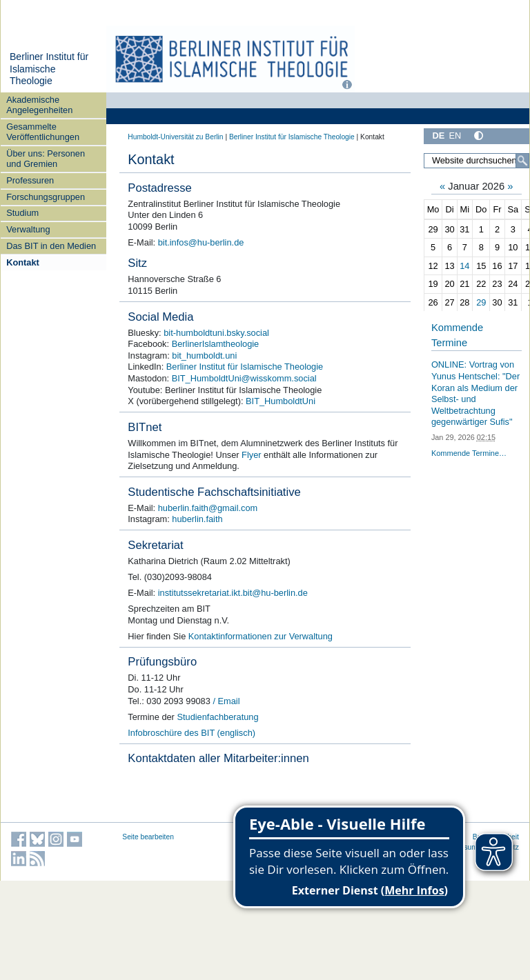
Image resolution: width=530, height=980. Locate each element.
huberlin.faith (197, 519)
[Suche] (522, 161)
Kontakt (23, 262)
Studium (22, 213)
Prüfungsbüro (162, 662)
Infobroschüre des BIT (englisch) (192, 733)
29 (481, 302)
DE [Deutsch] (438, 136)
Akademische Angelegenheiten (39, 105)
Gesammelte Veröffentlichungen (43, 132)
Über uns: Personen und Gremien (46, 159)
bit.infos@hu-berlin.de (201, 242)
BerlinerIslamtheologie (216, 344)
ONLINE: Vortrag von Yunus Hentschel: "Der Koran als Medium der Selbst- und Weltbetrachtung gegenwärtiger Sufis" (475, 393)
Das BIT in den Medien (51, 246)
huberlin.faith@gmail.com (208, 508)
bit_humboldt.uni (204, 356)
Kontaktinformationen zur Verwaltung (261, 636)
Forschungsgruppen (46, 197)
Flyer (251, 455)
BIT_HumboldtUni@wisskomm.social (244, 378)
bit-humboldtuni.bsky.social (216, 333)
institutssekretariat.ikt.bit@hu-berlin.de (233, 593)
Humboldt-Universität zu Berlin (175, 137)
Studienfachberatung (217, 717)
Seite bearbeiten (148, 837)
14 (464, 266)
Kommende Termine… (469, 453)
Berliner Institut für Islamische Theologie (49, 69)
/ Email (225, 701)
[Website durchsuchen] (477, 161)
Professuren (30, 180)
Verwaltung (28, 229)
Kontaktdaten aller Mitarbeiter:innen (218, 758)
